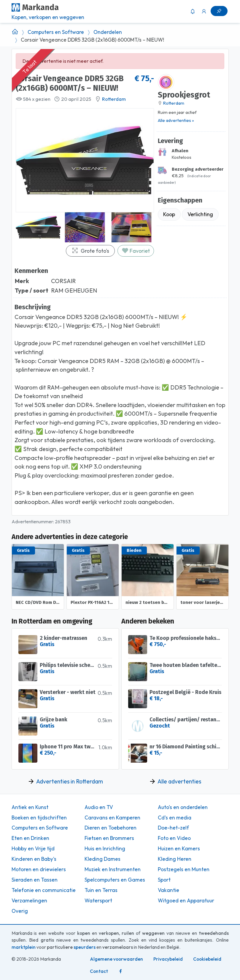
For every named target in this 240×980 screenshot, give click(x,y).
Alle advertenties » (176, 120)
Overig (20, 911)
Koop (169, 214)
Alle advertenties (179, 781)
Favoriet (136, 251)
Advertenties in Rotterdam (70, 781)
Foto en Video (174, 838)
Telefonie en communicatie (44, 890)
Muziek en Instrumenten (113, 869)
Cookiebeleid (207, 959)
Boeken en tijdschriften (39, 818)
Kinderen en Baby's (34, 859)
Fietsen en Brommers (109, 838)
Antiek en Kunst (30, 807)
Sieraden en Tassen (35, 880)
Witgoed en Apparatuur (186, 901)
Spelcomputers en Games (115, 880)
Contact (99, 971)
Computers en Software (56, 32)
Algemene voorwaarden (116, 959)
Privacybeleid (168, 959)
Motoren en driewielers (39, 869)
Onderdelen (108, 32)
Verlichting (200, 214)
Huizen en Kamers (179, 849)
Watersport (98, 901)
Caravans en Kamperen (112, 818)
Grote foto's (90, 251)
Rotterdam (114, 99)
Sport (164, 880)
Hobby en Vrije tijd (33, 849)
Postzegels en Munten (184, 869)
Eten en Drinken (30, 838)
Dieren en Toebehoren (111, 828)
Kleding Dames (102, 859)
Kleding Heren (175, 859)
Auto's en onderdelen (183, 807)
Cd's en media (175, 818)
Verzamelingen (29, 901)
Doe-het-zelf (173, 828)
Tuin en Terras (101, 890)
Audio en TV (99, 807)
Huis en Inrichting (105, 849)
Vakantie (169, 890)
